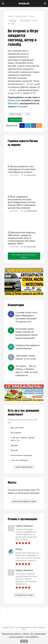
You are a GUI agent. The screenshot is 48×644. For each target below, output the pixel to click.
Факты (12, 483)
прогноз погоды (15, 114)
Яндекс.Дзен (14, 100)
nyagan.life (24, 4)
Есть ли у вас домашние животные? (23, 413)
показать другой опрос (24, 467)
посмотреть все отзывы (24, 595)
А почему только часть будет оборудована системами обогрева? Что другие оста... (26, 317)
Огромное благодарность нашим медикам (28, 347)
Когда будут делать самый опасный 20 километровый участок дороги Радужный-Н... (27, 333)
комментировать (16, 120)
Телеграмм (22, 107)
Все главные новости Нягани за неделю (24, 256)
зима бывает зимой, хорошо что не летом (26, 357)
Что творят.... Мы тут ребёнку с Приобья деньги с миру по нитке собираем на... (27, 371)
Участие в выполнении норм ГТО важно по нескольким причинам (24, 491)
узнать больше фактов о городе (24, 501)
